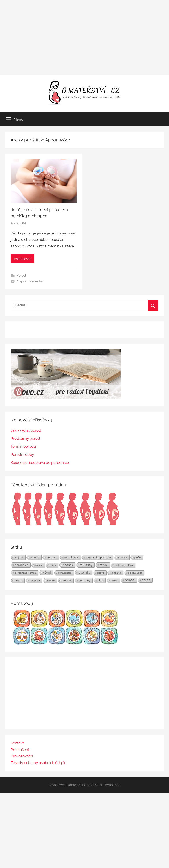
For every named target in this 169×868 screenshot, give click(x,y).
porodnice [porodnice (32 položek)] (21, 565)
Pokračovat (22, 259)
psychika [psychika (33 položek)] (84, 573)
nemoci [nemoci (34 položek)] (51, 557)
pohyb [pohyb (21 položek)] (101, 573)
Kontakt (17, 743)
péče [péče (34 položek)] (138, 557)
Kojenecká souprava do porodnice (40, 463)
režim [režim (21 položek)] (53, 565)
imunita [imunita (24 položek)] (123, 557)
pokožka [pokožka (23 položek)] (67, 580)
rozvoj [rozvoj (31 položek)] (103, 565)
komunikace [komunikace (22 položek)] (65, 573)
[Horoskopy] (66, 643)
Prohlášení (20, 750)
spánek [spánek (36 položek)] (68, 565)
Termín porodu (23, 446)
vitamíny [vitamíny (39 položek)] (86, 565)
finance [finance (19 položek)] (51, 580)
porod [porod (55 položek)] (130, 580)
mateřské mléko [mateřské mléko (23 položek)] (124, 565)
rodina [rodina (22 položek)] (39, 565)
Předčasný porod (25, 438)
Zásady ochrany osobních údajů (38, 763)
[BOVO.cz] (66, 397)
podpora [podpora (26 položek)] (35, 580)
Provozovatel (22, 756)
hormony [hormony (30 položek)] (84, 580)
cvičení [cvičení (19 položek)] (114, 580)
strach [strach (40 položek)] (35, 557)
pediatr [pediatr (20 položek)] (18, 580)
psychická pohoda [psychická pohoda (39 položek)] (98, 557)
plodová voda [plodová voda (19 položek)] (135, 573)
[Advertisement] (84, 37)
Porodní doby (22, 454)
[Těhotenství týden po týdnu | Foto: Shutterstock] (66, 525)
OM (23, 223)
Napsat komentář (30, 281)
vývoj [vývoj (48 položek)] (47, 572)
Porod (21, 275)
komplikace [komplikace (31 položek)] (71, 557)
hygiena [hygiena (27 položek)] (116, 573)
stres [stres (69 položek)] (146, 580)
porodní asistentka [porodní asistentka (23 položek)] (25, 573)
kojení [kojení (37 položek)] (19, 557)
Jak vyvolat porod (26, 430)
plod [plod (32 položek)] (100, 580)
